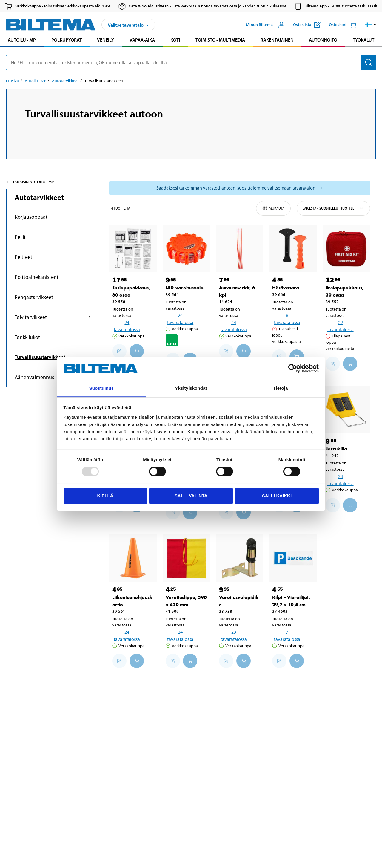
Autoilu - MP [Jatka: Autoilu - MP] (36, 81)
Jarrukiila (336, 449)
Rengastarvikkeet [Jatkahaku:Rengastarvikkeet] (34, 297)
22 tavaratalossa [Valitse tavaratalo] (341, 326)
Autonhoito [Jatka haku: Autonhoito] (323, 40)
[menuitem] (22, 41)
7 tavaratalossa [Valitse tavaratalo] (287, 635)
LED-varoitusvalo (185, 288)
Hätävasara (286, 288)
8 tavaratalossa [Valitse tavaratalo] (287, 319)
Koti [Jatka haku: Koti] (175, 40)
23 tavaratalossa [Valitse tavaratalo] (341, 480)
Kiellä (105, 496)
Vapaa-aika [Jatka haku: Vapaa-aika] (142, 40)
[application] (370, 855)
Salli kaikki (277, 496)
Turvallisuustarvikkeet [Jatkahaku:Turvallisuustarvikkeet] (40, 357)
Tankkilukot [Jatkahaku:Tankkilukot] (27, 337)
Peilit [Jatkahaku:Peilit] (20, 237)
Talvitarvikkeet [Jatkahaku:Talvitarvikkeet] (31, 317)
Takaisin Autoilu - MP (30, 182)
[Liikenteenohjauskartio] (133, 558)
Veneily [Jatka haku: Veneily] (105, 40)
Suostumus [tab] (102, 388)
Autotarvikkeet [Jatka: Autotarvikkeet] (65, 81)
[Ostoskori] (343, 25)
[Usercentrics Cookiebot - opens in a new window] (293, 369)
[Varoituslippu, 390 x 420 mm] (186, 558)
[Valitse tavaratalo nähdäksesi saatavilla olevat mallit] (240, 188)
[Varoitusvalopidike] (240, 558)
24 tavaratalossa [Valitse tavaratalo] (127, 326)
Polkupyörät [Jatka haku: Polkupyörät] (67, 40)
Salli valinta (191, 496)
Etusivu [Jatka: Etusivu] (13, 81)
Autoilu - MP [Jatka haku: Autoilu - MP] (22, 40)
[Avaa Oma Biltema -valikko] (265, 25)
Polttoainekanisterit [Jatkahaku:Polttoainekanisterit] (37, 277)
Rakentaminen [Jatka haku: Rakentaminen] (277, 40)
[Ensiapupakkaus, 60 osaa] (133, 249)
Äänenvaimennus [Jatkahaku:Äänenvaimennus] (34, 377)
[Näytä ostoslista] (307, 25)
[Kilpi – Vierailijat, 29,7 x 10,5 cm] (293, 558)
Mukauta (273, 208)
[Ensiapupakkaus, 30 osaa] (346, 249)
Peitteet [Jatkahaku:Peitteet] (23, 257)
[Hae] (369, 62)
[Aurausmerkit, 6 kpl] (240, 249)
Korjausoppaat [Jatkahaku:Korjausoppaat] (31, 217)
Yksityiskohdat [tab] (191, 388)
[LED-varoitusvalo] (186, 249)
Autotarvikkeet (39, 197)
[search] (191, 62)
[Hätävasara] (293, 249)
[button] (371, 25)
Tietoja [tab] (281, 388)
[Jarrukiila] (346, 410)
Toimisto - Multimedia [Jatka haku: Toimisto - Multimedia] (220, 40)
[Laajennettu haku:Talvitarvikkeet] (90, 317)
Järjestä (333, 208)
